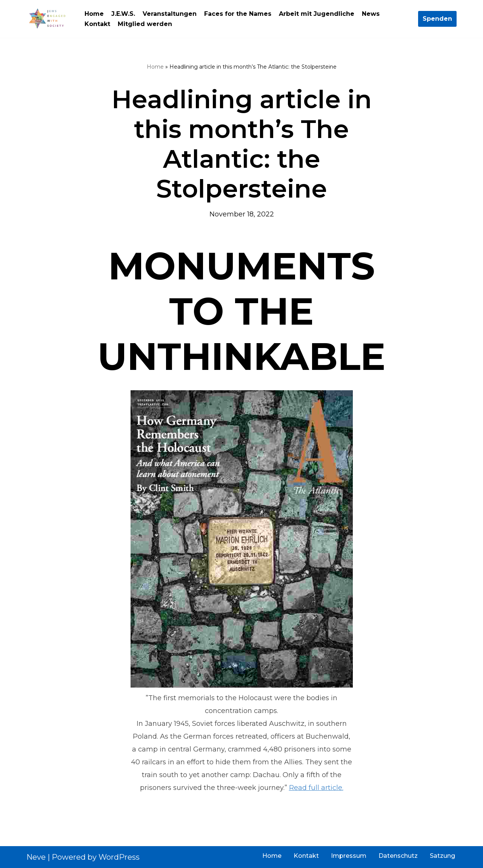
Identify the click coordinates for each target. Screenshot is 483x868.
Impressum (349, 856)
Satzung (442, 856)
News (371, 14)
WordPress (119, 857)
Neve (36, 857)
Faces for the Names (238, 14)
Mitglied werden (145, 24)
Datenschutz (398, 856)
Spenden (437, 19)
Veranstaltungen (170, 14)
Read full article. (316, 788)
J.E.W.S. (123, 14)
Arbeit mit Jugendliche (317, 14)
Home (94, 14)
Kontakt (97, 24)
